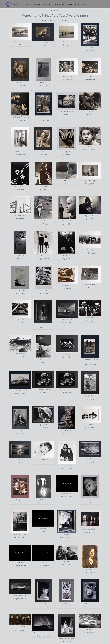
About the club (19, 4)
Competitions (48, 4)
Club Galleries (55, 11)
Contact (78, 4)
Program (38, 4)
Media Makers (59, 4)
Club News (69, 4)
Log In (85, 4)
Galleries (29, 4)
